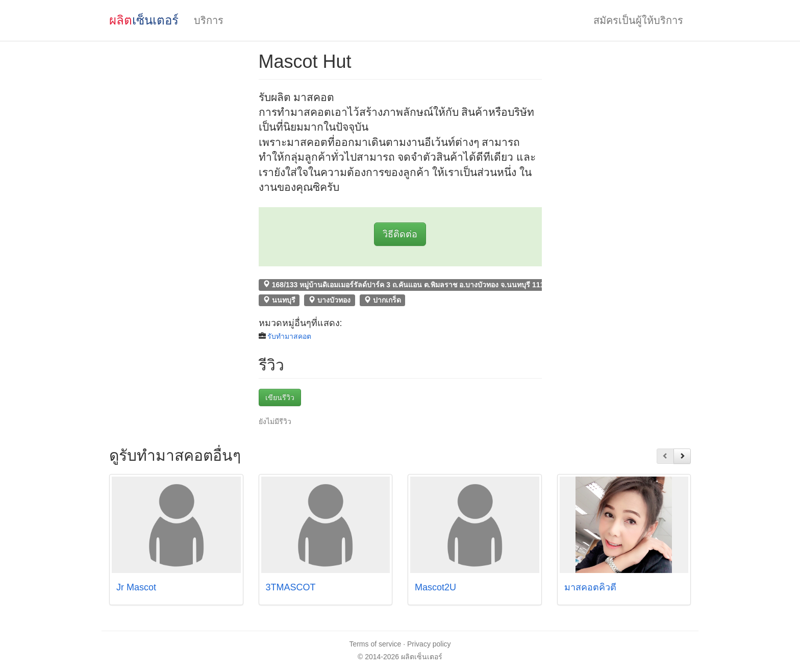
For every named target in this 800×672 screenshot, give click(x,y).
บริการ (209, 20)
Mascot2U (435, 587)
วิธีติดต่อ (400, 234)
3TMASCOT (291, 587)
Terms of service (375, 644)
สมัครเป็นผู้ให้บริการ (638, 20)
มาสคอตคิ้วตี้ (590, 587)
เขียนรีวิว (280, 397)
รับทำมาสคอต (289, 336)
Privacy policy (429, 644)
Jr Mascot (136, 587)
